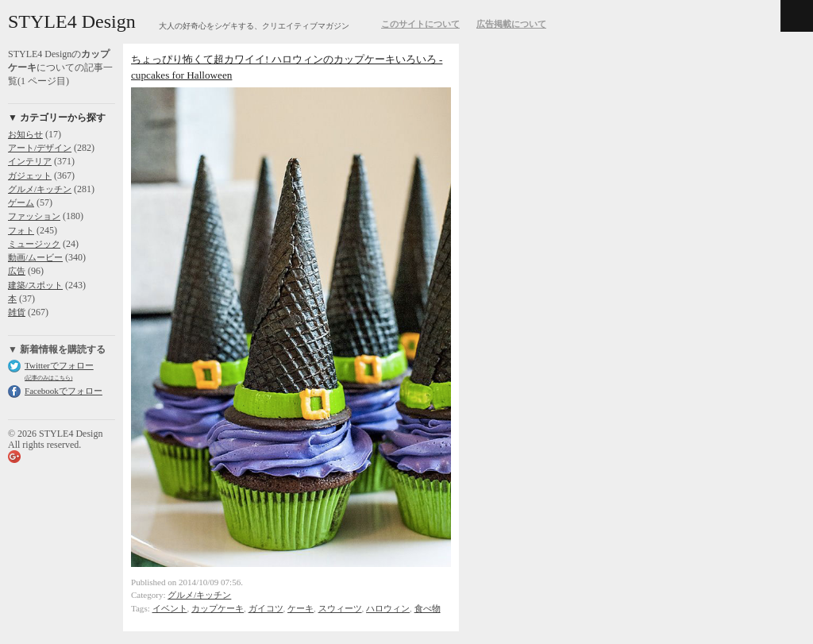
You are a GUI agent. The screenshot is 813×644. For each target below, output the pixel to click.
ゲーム (21, 202)
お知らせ (25, 134)
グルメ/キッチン (40, 189)
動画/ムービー (35, 257)
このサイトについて (420, 24)
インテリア (30, 161)
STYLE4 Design (72, 21)
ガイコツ (266, 608)
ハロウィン (388, 608)
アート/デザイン (40, 148)
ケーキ (301, 608)
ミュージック (34, 244)
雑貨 (17, 312)
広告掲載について (511, 24)
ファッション (34, 216)
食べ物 (428, 608)
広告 (17, 271)
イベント (170, 608)
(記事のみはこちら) (48, 378)
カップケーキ (218, 608)
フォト (21, 230)
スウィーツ (340, 608)
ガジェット (30, 175)
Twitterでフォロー (59, 365)
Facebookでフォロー (64, 391)
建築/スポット (35, 285)
